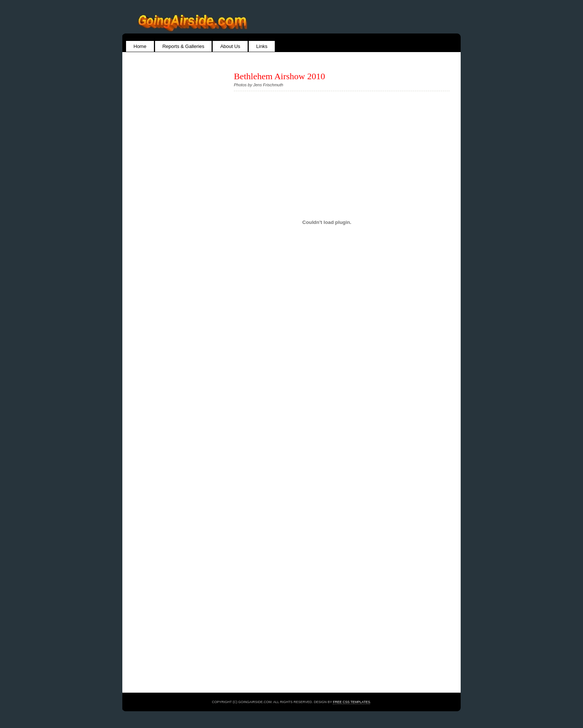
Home (140, 46)
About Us (230, 46)
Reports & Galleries (183, 46)
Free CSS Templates (351, 702)
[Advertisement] (163, 226)
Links (262, 46)
